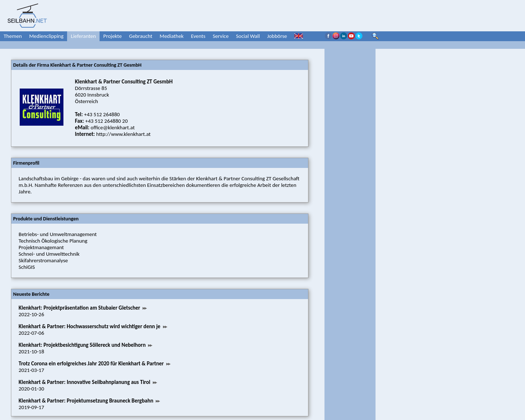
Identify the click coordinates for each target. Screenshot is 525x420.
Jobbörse (277, 36)
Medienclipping (46, 36)
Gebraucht (141, 36)
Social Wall (248, 36)
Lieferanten (83, 36)
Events (198, 36)
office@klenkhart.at (113, 127)
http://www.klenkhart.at (123, 134)
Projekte (112, 36)
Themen (13, 36)
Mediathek (172, 36)
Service (221, 36)
